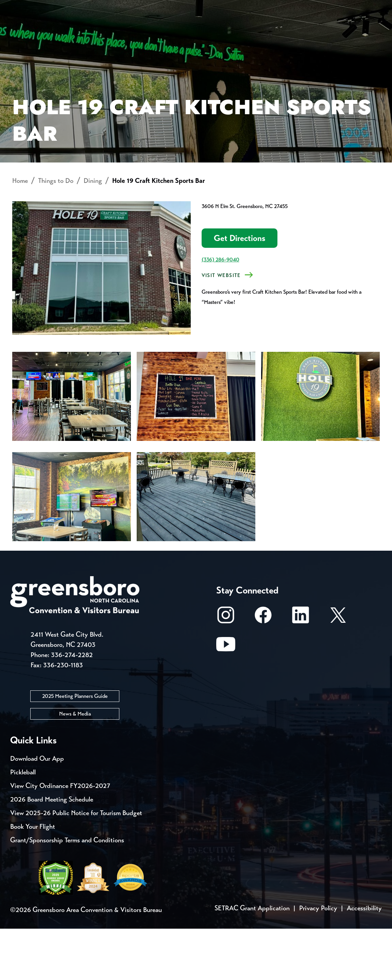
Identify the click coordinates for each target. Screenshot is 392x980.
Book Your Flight (33, 878)
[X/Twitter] (338, 669)
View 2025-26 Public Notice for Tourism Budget (76, 864)
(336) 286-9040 (220, 311)
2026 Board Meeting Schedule (52, 851)
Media (228, 7)
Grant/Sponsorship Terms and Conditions (67, 891)
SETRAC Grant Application (252, 959)
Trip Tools (68, 7)
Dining (93, 232)
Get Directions (240, 289)
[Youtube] (226, 699)
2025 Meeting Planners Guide (75, 747)
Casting (267, 7)
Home (20, 232)
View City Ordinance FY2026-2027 (60, 837)
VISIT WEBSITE (221, 327)
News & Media (75, 765)
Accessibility (364, 959)
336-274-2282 (72, 706)
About (23, 29)
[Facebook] (263, 669)
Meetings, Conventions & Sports (289, 32)
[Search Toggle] (373, 29)
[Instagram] (226, 669)
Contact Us (122, 7)
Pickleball (23, 823)
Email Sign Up (180, 7)
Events (23, 7)
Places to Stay (68, 32)
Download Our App (37, 810)
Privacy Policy (318, 959)
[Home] (148, 33)
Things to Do (204, 32)
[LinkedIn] (301, 669)
